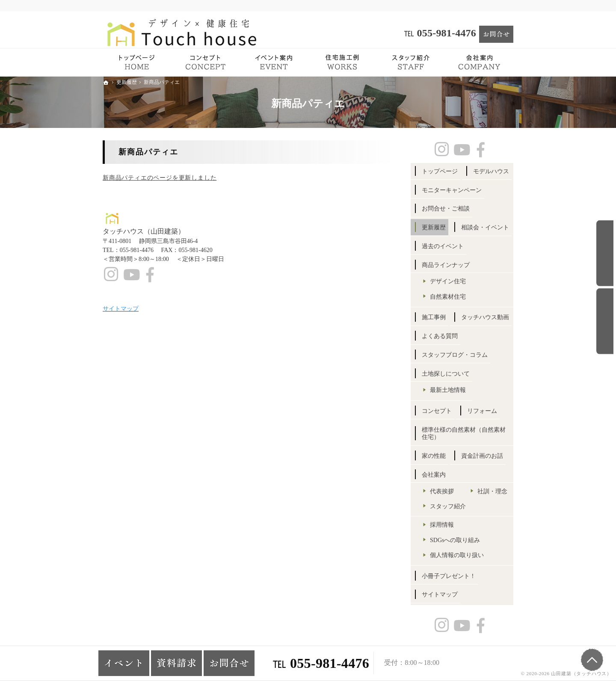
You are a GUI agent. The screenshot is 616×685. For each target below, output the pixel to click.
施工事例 (434, 317)
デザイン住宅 (448, 281)
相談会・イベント (485, 227)
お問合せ (605, 253)
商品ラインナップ (446, 265)
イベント (605, 321)
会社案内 (434, 475)
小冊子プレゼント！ (449, 576)
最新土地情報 (448, 390)
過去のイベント (443, 246)
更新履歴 (434, 227)
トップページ (440, 171)
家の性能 (434, 456)
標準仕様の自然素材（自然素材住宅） (464, 434)
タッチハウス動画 (485, 317)
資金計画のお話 (482, 456)
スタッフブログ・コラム (455, 355)
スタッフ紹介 (448, 506)
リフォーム (482, 411)
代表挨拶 (442, 491)
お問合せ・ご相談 (446, 209)
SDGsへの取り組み (455, 540)
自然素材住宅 (448, 297)
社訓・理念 (492, 491)
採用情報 (442, 525)
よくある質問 (440, 336)
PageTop (592, 660)
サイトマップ (440, 595)
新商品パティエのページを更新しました (160, 178)
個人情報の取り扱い (457, 555)
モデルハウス (491, 171)
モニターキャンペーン (452, 190)
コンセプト (437, 411)
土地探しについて (446, 374)
